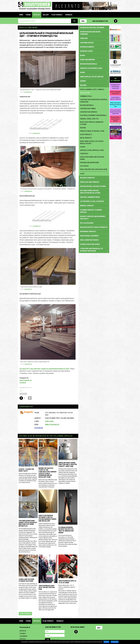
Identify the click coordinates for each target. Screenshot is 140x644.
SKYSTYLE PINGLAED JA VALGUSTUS (115, 93)
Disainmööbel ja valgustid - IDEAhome (115, 98)
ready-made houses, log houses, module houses (92, 142)
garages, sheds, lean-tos (89, 119)
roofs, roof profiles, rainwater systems (92, 123)
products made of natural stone (92, 131)
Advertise (23, 631)
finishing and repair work (89, 163)
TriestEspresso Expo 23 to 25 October (67, 582)
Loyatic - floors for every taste (26, 470)
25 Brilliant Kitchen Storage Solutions (26, 580)
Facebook (116, 21)
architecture (85, 93)
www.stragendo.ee (26, 380)
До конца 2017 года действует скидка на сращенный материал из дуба (44, 369)
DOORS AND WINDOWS (94, 60)
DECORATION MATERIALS (94, 64)
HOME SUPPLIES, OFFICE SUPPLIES (94, 77)
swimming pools (86, 96)
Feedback (23, 634)
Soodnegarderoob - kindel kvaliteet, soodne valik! (115, 86)
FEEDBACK (69, 15)
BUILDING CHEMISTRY (94, 178)
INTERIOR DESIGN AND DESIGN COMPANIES (90, 33)
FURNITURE (94, 38)
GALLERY (46, 15)
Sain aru (106, 642)
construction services (89, 112)
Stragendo (23, 394)
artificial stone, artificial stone (92, 150)
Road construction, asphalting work (94, 169)
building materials (87, 105)
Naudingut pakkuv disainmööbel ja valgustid (115, 119)
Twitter (84, 632)
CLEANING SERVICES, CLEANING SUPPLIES (91, 211)
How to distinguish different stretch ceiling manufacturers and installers (47, 518)
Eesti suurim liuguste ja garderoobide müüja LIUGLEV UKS (115, 112)
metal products (86, 138)
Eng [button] (83, 21)
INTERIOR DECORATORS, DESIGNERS (92, 28)
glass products (86, 134)
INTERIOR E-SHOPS (86, 51)
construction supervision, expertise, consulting (94, 101)
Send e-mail (49, 421)
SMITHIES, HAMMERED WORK (90, 197)
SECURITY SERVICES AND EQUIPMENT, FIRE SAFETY (94, 218)
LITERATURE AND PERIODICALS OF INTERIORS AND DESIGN (94, 250)
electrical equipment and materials (93, 115)
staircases (84, 154)
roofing (83, 128)
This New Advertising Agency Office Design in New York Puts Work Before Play (28, 523)
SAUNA (94, 72)
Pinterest (112, 21)
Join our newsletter (100, 21)
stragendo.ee (28, 92)
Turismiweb (23, 636)
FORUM (28, 15)
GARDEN (94, 81)
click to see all (25, 614)
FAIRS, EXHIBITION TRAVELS (89, 240)
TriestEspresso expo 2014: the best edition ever (47, 587)
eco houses (84, 166)
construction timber (88, 109)
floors (83, 147)
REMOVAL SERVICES (87, 206)
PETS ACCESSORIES (87, 223)
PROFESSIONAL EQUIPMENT (94, 236)
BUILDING (94, 85)
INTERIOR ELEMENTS (94, 47)
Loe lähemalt (115, 642)
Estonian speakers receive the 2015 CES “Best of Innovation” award (66, 530)
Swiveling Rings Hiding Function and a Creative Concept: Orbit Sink (68, 464)
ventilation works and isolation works (92, 158)
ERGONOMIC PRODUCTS (88, 231)
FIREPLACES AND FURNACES (90, 182)
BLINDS (94, 55)
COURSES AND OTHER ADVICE (94, 244)
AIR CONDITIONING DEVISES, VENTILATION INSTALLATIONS (90, 192)
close (94, 174)
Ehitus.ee (23, 639)
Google (87, 632)
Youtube (119, 21)
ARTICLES (37, 15)
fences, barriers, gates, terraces (92, 89)
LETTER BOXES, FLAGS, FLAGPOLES (92, 201)
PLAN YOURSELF (57, 15)
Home (21, 15)
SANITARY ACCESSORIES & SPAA (94, 68)
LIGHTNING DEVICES (94, 43)
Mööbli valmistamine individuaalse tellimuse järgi (115, 105)
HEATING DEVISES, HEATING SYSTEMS (93, 186)
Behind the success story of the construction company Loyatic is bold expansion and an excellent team (48, 473)
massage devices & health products (94, 227)
